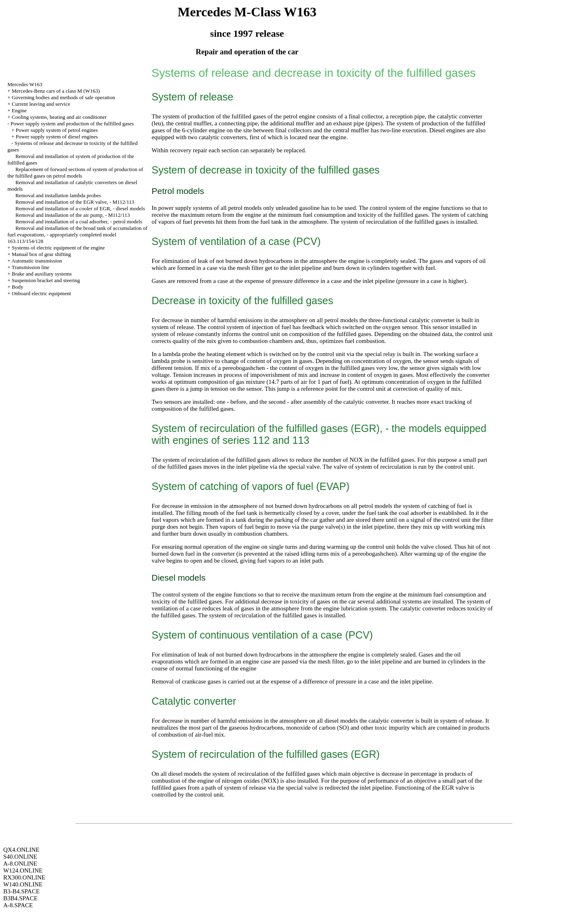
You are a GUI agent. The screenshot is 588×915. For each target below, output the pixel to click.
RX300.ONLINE (24, 877)
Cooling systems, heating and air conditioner (59, 117)
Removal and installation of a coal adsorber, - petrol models (79, 222)
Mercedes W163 (25, 84)
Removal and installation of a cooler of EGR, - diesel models (80, 208)
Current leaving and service (41, 104)
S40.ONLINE (20, 857)
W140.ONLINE (23, 884)
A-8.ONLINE (20, 864)
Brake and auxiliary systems (42, 274)
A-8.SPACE (18, 905)
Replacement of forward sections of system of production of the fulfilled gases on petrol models (75, 173)
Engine (19, 110)
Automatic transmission (37, 261)
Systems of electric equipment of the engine (58, 248)
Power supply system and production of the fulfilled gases (72, 124)
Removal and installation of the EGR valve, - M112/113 (75, 202)
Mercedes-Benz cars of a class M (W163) (56, 91)
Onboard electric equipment (41, 293)
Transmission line (30, 267)
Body (18, 287)
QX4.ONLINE (21, 850)
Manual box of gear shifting (41, 254)
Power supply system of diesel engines (57, 137)
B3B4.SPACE (20, 898)
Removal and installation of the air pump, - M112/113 (73, 215)
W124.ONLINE (23, 870)
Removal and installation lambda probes (58, 195)
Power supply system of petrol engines (57, 130)
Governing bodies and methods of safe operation (63, 97)
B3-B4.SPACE (21, 891)
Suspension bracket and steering (46, 280)
